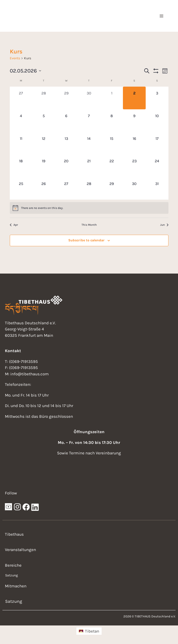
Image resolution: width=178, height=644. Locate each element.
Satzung (12, 575)
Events (15, 58)
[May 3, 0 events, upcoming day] (157, 98)
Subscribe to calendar (86, 240)
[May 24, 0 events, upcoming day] (157, 166)
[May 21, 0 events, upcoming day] (89, 166)
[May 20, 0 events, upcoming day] (66, 166)
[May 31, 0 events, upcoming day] (157, 189)
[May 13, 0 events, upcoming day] (66, 143)
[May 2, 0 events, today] (134, 98)
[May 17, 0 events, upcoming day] (157, 143)
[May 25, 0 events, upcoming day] (21, 189)
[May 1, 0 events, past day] (112, 98)
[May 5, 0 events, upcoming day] (44, 121)
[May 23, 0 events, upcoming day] (134, 166)
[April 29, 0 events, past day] (66, 98)
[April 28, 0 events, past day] (44, 98)
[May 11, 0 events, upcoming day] (21, 143)
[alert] (89, 208)
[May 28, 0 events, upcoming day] (89, 189)
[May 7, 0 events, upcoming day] (89, 121)
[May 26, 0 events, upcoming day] (44, 189)
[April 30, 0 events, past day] (89, 98)
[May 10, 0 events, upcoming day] (157, 121)
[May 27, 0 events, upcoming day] (66, 189)
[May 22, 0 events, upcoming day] (112, 166)
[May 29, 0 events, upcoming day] (112, 189)
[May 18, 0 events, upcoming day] (21, 166)
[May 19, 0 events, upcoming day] (44, 166)
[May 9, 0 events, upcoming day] (134, 121)
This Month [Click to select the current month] (89, 225)
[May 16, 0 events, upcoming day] (134, 143)
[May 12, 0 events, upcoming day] (44, 143)
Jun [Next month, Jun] (164, 225)
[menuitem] (89, 631)
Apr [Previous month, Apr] (14, 225)
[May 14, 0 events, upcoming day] (89, 143)
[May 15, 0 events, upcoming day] (112, 143)
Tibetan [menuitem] (92, 631)
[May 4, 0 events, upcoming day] (21, 121)
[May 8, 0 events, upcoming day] (112, 121)
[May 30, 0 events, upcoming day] (134, 189)
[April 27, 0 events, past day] (21, 98)
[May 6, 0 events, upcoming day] (66, 121)
